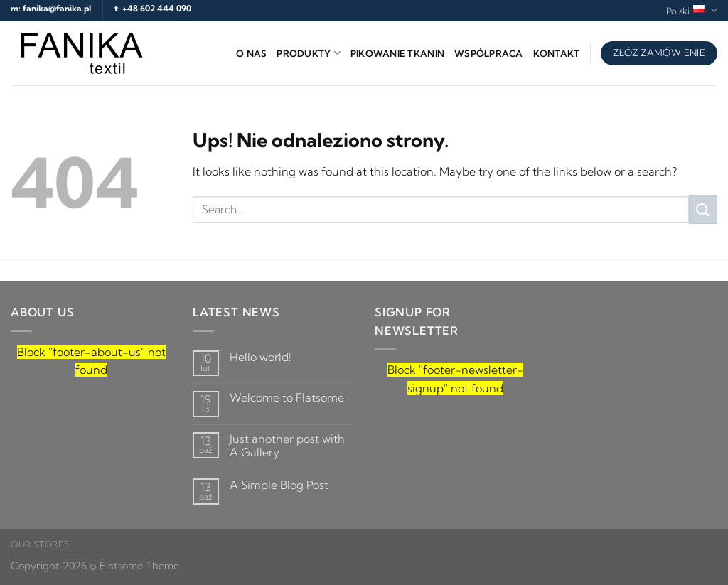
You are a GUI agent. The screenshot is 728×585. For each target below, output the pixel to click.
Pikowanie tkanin (397, 53)
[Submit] (703, 209)
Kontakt (557, 53)
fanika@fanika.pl (57, 8)
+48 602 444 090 (157, 8)
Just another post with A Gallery (287, 446)
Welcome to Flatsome (287, 398)
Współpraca (489, 53)
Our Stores (40, 544)
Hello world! (261, 357)
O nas (251, 53)
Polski (692, 10)
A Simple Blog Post (279, 485)
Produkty (309, 53)
